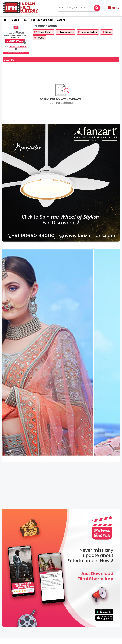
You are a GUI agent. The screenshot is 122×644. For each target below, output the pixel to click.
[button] (114, 8)
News (107, 32)
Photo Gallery (44, 32)
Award (61, 20)
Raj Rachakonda (42, 20)
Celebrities (18, 20)
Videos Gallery (88, 32)
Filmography (66, 32)
